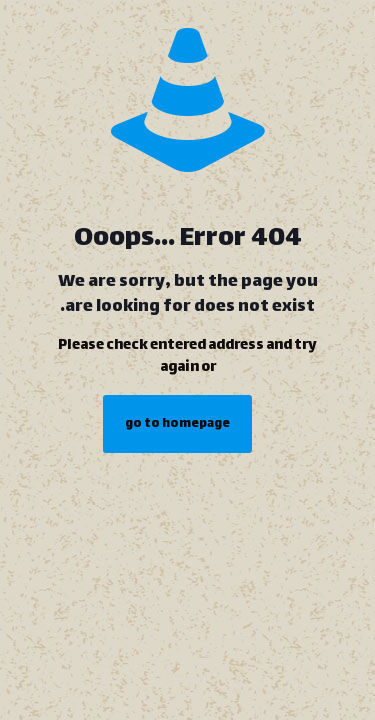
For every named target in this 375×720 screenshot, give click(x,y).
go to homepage (177, 424)
